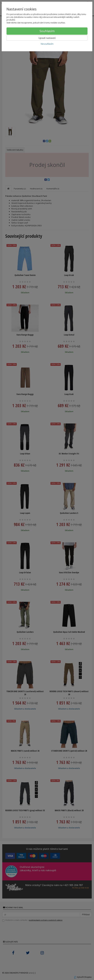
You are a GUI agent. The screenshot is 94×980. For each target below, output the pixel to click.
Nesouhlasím (47, 44)
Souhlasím (47, 31)
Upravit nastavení (47, 38)
